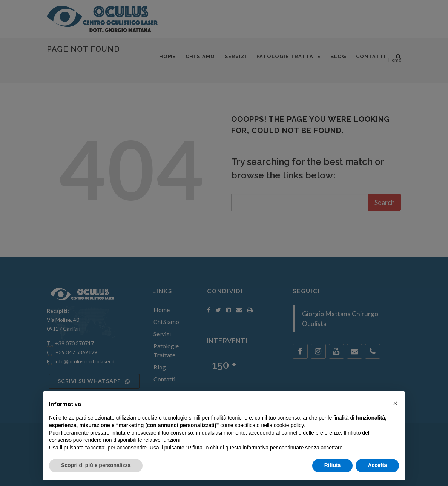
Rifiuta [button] (333, 465)
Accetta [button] (377, 465)
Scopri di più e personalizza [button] (96, 465)
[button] (395, 403)
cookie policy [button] (289, 425)
